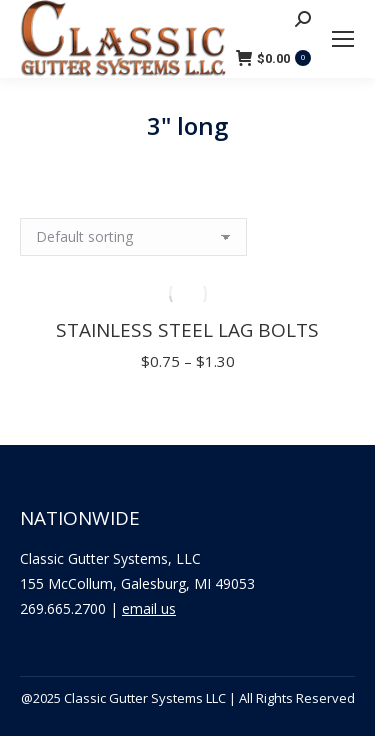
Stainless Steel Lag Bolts (187, 330)
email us (149, 608)
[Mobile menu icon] (343, 39)
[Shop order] (133, 237)
